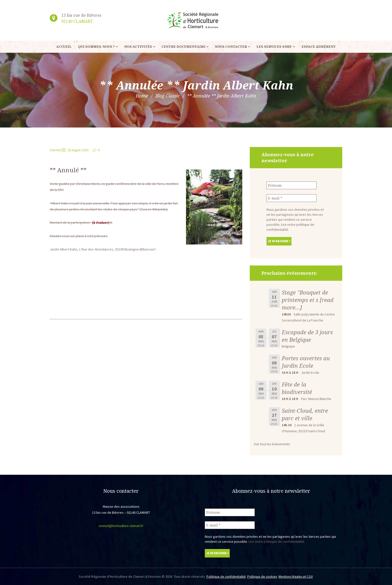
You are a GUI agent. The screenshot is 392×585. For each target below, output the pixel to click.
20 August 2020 (78, 150)
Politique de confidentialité (225, 576)
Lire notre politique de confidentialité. (277, 541)
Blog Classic (167, 96)
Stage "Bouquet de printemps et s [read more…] (308, 300)
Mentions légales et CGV (297, 576)
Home (142, 96)
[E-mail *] (291, 198)
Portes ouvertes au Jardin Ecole (306, 362)
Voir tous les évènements (273, 444)
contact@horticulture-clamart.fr (121, 526)
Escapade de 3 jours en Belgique (307, 336)
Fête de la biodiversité (297, 388)
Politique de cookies (262, 576)
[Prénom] (291, 185)
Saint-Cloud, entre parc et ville (305, 414)
